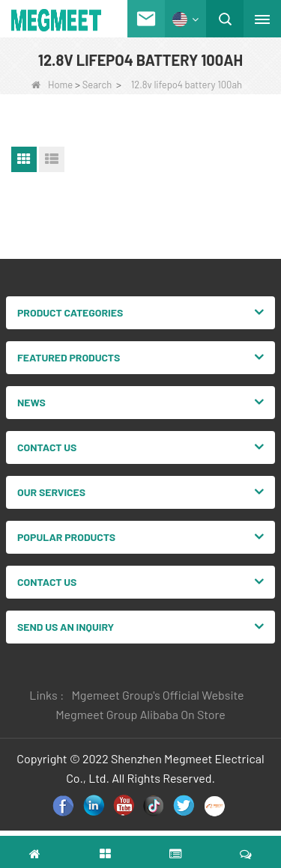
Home (52, 85)
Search (97, 85)
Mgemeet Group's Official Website (157, 695)
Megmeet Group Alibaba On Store (140, 714)
